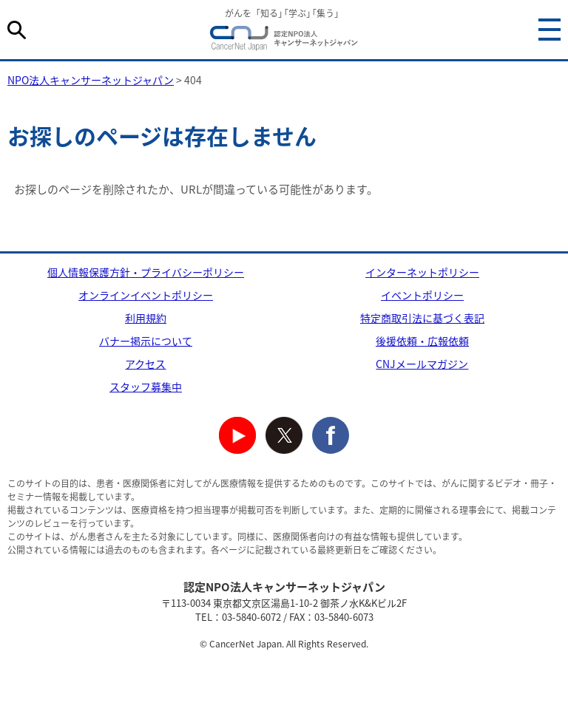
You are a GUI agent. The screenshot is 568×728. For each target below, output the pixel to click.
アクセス (145, 364)
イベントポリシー (422, 295)
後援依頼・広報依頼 (422, 341)
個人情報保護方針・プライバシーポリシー (146, 272)
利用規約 (146, 318)
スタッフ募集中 (146, 387)
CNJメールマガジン (422, 364)
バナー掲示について (146, 341)
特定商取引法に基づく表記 (422, 318)
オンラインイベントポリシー (146, 295)
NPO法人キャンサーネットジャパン (284, 41)
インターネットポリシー (422, 272)
